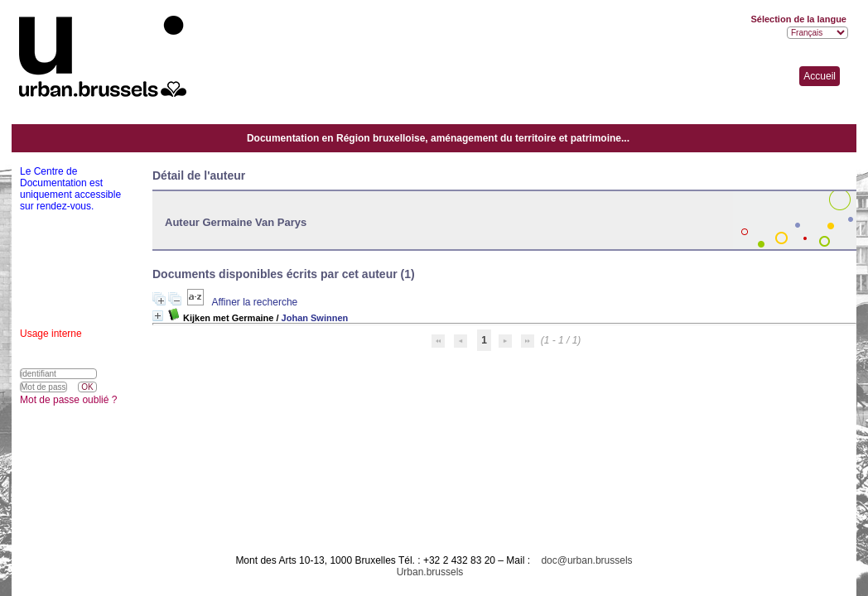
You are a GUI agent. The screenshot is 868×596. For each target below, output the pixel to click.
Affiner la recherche (254, 302)
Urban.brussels (430, 572)
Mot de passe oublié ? (68, 400)
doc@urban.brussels (586, 560)
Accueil (820, 76)
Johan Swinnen (315, 318)
